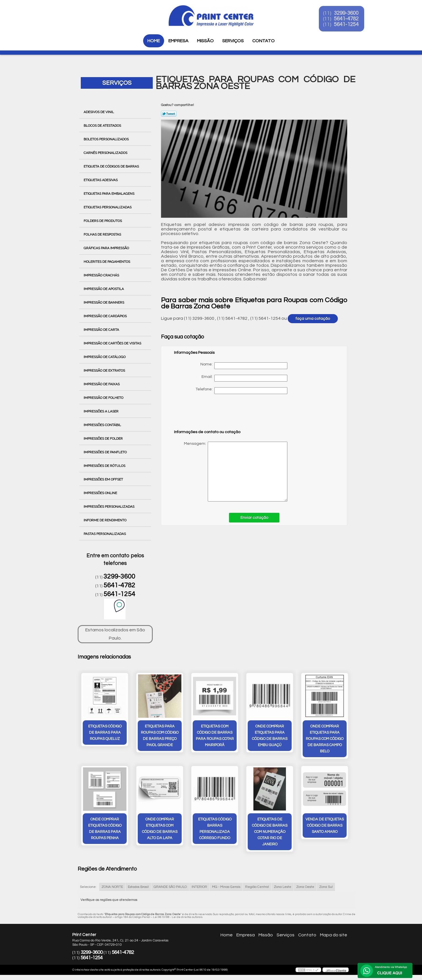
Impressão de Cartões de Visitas (113, 343)
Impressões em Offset (104, 479)
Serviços (233, 41)
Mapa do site (334, 935)
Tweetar (169, 114)
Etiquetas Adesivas (101, 180)
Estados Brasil (138, 887)
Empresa (178, 41)
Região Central (257, 887)
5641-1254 (350, 25)
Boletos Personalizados (107, 139)
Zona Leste (283, 887)
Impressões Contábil (103, 425)
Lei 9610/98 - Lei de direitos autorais (178, 918)
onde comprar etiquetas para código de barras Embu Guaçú (270, 736)
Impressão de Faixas (102, 384)
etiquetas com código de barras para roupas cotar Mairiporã (215, 736)
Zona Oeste (305, 887)
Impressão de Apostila (104, 289)
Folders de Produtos (103, 221)
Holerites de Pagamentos (107, 262)
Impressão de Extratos (105, 371)
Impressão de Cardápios (106, 316)
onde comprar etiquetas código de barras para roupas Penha (105, 829)
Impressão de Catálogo (105, 357)
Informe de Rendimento (105, 520)
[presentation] (210, 414)
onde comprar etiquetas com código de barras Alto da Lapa (160, 829)
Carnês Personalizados (106, 153)
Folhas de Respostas (103, 234)
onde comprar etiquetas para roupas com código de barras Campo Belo (325, 739)
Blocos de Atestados (103, 126)
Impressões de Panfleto (106, 452)
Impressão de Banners (104, 302)
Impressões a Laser (101, 411)
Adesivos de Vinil (99, 112)
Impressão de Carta (102, 330)
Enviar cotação (254, 518)
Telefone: (241, 391)
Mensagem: (231, 472)
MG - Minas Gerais (226, 887)
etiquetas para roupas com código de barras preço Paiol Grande (160, 736)
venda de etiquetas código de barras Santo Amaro (325, 826)
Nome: (244, 366)
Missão (205, 41)
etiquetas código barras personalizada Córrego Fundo (215, 829)
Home (154, 41)
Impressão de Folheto (104, 398)
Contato (263, 41)
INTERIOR (199, 887)
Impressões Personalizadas (109, 507)
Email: (244, 378)
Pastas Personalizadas (105, 534)
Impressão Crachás (102, 275)
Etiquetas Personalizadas (108, 207)
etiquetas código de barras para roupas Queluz (105, 733)
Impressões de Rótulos (105, 466)
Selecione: (88, 887)
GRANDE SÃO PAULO (170, 887)
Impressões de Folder (104, 439)
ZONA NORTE (112, 887)
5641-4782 (350, 19)
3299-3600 (350, 14)
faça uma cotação (313, 319)
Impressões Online (101, 493)
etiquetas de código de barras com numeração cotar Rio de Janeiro (270, 832)
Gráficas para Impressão (107, 248)
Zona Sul (326, 887)
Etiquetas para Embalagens (109, 194)
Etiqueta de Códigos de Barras (112, 166)
